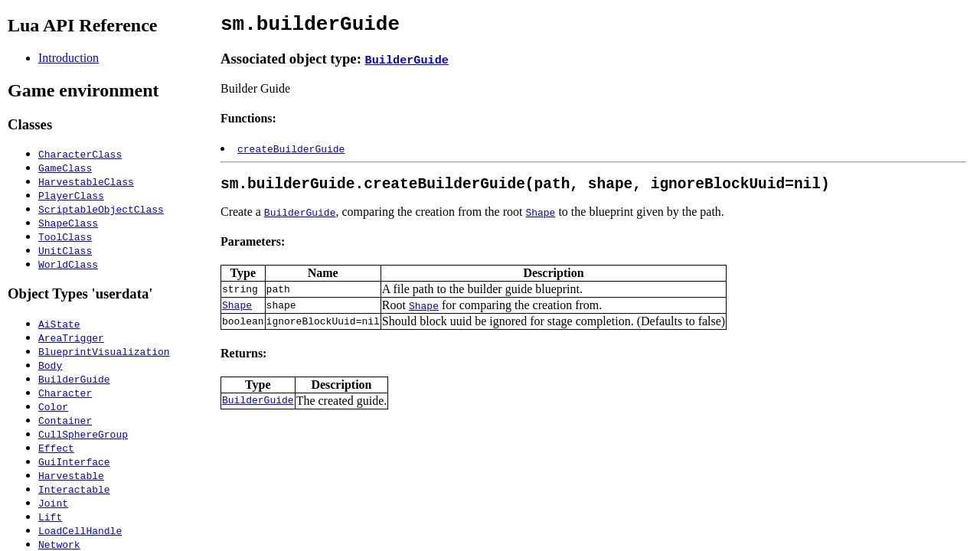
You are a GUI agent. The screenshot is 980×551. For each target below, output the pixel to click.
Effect (56, 448)
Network (59, 544)
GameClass (65, 168)
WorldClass (68, 264)
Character (65, 393)
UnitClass (65, 250)
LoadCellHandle (80, 530)
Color (53, 406)
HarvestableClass (86, 181)
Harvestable (71, 475)
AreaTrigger (71, 337)
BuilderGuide (74, 379)
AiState (59, 324)
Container (65, 420)
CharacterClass (80, 154)
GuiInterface (74, 461)
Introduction (69, 58)
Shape (540, 220)
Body (50, 365)
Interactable (74, 489)
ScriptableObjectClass (101, 209)
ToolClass (65, 236)
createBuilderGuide (291, 153)
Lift (50, 517)
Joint (53, 503)
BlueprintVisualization (104, 351)
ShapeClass (68, 223)
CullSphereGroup (83, 434)
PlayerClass (71, 195)
